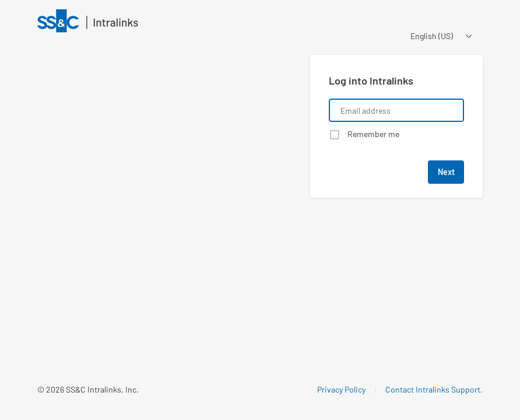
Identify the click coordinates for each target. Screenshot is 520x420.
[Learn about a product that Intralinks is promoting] (167, 185)
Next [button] (446, 172)
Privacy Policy (341, 389)
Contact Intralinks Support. (434, 389)
